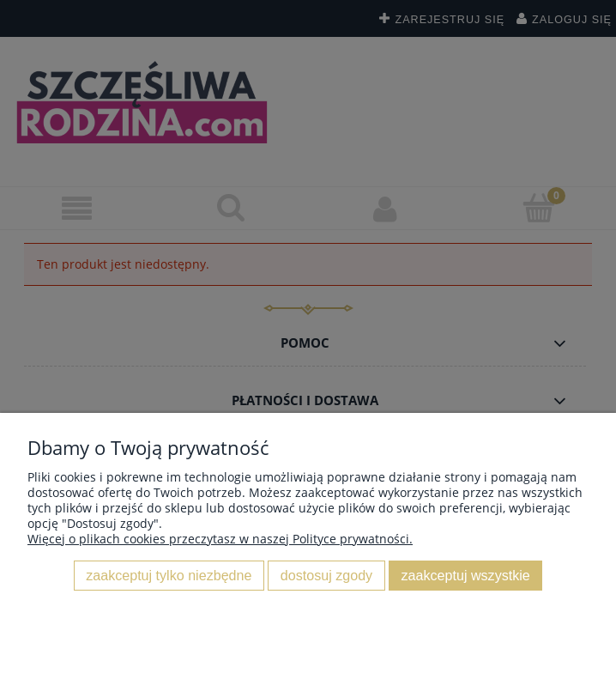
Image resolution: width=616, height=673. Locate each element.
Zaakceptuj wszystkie (466, 575)
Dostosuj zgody (326, 575)
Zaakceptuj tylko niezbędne (169, 575)
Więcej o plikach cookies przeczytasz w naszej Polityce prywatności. (220, 539)
